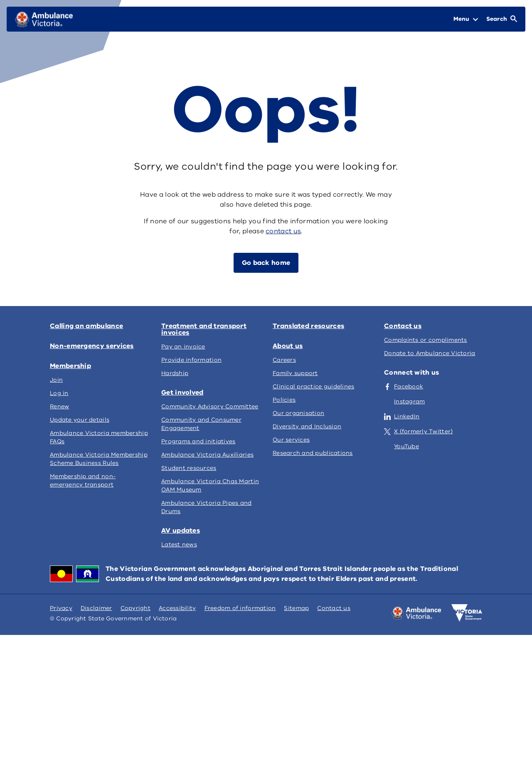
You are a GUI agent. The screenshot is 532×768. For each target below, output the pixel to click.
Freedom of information (240, 608)
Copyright (135, 608)
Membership (70, 366)
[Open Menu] (466, 19)
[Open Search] (502, 19)
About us (288, 346)
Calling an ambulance (86, 326)
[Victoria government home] (467, 613)
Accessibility (177, 608)
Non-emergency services (92, 346)
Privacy (61, 608)
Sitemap (296, 608)
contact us (283, 231)
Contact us (403, 326)
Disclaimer (96, 608)
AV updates (181, 531)
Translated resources (308, 326)
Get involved (182, 393)
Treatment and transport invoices (204, 329)
